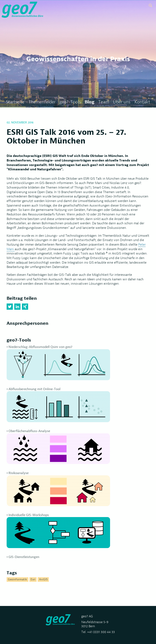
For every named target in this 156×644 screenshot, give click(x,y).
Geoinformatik (17, 579)
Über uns (122, 102)
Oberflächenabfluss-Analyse (58, 446)
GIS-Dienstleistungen (24, 557)
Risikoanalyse (58, 488)
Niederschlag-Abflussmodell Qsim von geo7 (58, 362)
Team (104, 102)
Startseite (15, 102)
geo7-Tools (70, 102)
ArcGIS (43, 579)
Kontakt (142, 102)
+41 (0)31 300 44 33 (101, 632)
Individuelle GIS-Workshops (58, 530)
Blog (89, 102)
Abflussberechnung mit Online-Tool (58, 405)
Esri (33, 579)
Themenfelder (42, 102)
